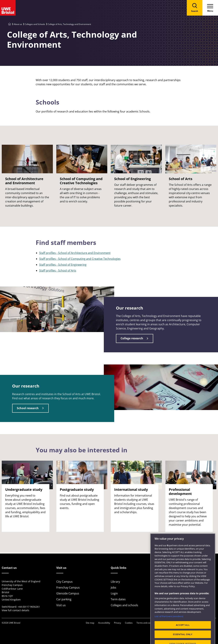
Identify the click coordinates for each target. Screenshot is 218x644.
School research (28, 408)
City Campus (64, 582)
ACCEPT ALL (183, 635)
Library (115, 582)
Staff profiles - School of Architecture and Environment (75, 253)
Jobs (114, 588)
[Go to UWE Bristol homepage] (10, 24)
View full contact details (16, 610)
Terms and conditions (147, 623)
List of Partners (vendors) (169, 626)
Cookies (129, 623)
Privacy (117, 623)
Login (114, 593)
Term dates (118, 599)
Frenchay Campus (68, 588)
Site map (90, 623)
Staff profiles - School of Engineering (63, 265)
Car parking (64, 599)
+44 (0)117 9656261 (29, 607)
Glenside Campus (68, 593)
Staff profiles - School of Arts (58, 271)
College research (132, 338)
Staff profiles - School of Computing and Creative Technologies (80, 259)
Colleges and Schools (35, 24)
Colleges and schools (124, 605)
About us (18, 24)
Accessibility (104, 623)
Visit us (61, 605)
